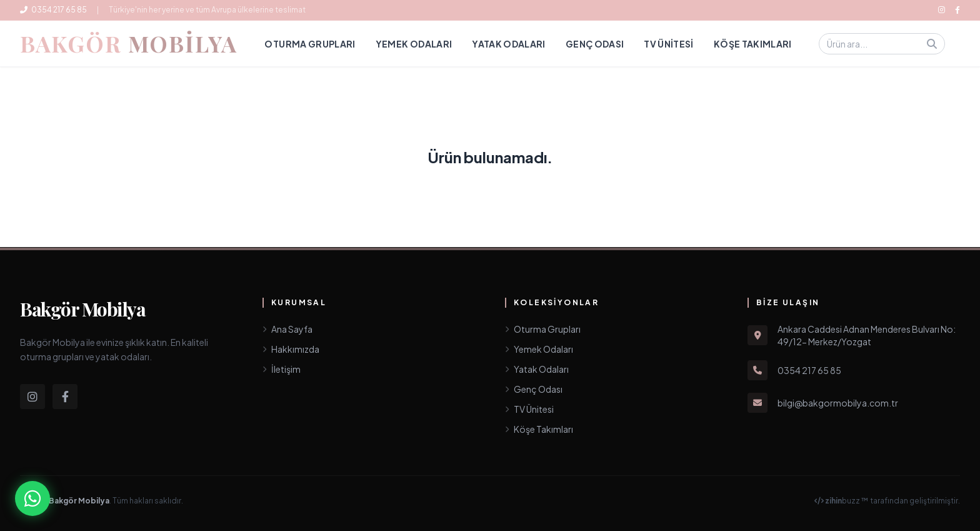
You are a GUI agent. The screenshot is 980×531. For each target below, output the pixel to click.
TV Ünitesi (669, 44)
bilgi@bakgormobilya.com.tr (838, 403)
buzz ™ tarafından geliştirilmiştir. (887, 501)
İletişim (282, 369)
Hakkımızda (291, 349)
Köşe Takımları (753, 44)
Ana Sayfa (287, 329)
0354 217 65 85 (53, 10)
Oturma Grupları (310, 44)
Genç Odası (595, 44)
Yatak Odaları (509, 44)
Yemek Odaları (414, 44)
